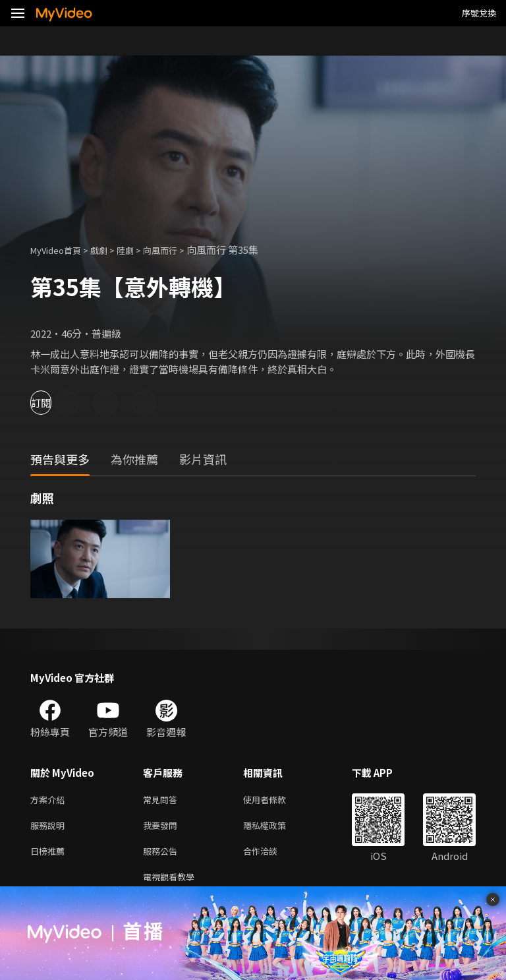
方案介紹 (50, 800)
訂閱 (57, 403)
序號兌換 (479, 13)
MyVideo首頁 (60, 250)
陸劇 (138, 250)
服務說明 (50, 828)
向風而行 (177, 250)
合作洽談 (271, 856)
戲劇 (109, 250)
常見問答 (163, 800)
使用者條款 (276, 800)
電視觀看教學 (173, 883)
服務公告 (163, 856)
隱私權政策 (276, 828)
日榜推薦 (50, 856)
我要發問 (163, 828)
